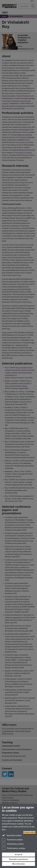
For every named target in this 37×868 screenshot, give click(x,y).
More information (19, 864)
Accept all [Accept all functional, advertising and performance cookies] (19, 855)
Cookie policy (29, 832)
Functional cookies (12, 840)
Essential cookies (12, 835)
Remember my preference (19, 859)
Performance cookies (14, 848)
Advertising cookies (13, 844)
